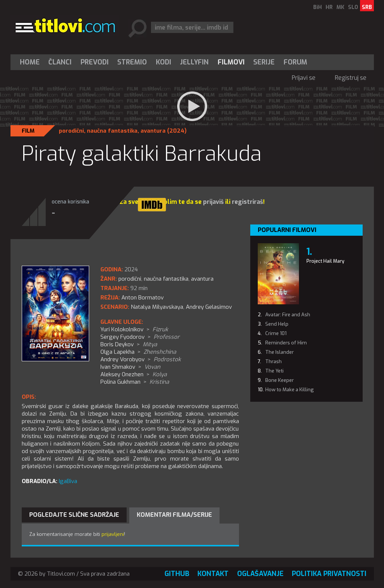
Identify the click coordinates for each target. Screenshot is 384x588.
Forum (295, 62)
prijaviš (213, 202)
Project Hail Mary (325, 261)
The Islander (279, 352)
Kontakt (213, 574)
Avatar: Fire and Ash (288, 315)
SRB (367, 7)
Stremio (132, 62)
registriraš (247, 202)
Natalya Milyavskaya (157, 307)
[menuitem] (31, 62)
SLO (353, 7)
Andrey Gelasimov (209, 307)
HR (329, 7)
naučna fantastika (112, 131)
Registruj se (351, 78)
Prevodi (95, 62)
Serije (264, 62)
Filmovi (231, 62)
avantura (153, 131)
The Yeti (274, 371)
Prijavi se (304, 78)
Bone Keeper (279, 380)
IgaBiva (68, 481)
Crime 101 (276, 333)
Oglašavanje (260, 574)
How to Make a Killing (290, 390)
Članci (60, 62)
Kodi (164, 62)
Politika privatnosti (329, 574)
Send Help (277, 324)
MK (340, 7)
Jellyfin (194, 62)
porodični (71, 131)
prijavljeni (113, 534)
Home (30, 62)
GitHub (177, 574)
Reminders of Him (286, 343)
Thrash (273, 361)
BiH (318, 7)
